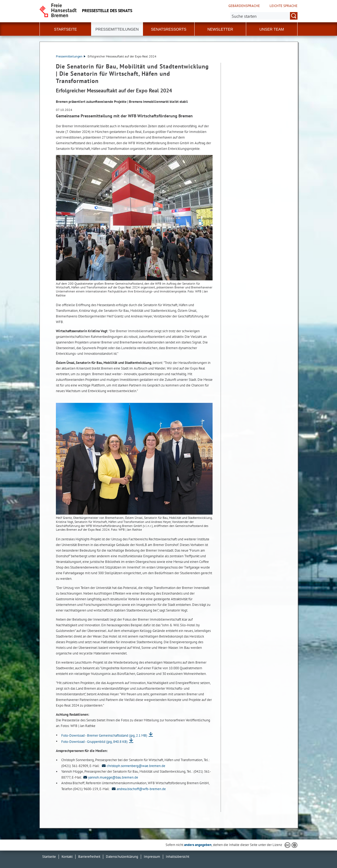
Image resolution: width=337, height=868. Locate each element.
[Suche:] (264, 16)
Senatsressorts (169, 29)
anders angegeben (198, 845)
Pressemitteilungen (71, 56)
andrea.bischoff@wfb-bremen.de (138, 789)
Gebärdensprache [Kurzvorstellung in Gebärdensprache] (244, 6)
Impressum (152, 857)
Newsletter (220, 29)
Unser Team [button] (272, 29)
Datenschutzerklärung (122, 857)
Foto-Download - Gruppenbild (94, 742)
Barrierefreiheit (89, 857)
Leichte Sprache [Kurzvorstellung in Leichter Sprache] (284, 6)
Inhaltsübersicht (178, 857)
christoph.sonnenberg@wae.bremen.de (133, 766)
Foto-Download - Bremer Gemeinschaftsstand (104, 735)
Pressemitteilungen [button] (117, 29)
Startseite (65, 29)
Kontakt (67, 857)
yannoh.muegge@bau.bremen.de (110, 777)
